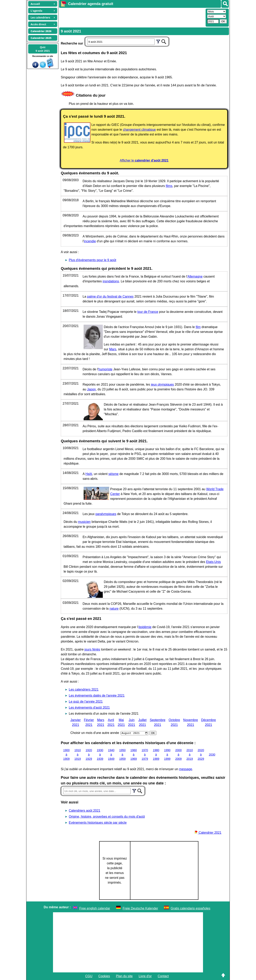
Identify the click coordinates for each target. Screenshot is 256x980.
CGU (89, 976)
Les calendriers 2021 (84, 690)
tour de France (148, 312)
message (185, 769)
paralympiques (106, 514)
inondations (111, 281)
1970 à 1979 (145, 754)
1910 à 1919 (78, 754)
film (198, 327)
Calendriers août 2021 (84, 811)
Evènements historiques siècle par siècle (98, 823)
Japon (91, 389)
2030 (212, 755)
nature (114, 609)
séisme (113, 474)
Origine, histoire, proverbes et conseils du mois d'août (107, 817)
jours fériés (92, 649)
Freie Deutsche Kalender (140, 908)
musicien (84, 522)
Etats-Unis (213, 562)
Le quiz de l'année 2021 (86, 702)
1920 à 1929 (89, 754)
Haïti (89, 474)
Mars (113, 349)
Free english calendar (95, 908)
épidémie (145, 627)
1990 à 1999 (167, 754)
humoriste (105, 369)
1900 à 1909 (66, 754)
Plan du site (124, 976)
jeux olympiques (162, 384)
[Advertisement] (132, 17)
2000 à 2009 (178, 754)
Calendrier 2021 (208, 833)
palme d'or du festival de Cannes (110, 297)
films (169, 186)
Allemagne (195, 276)
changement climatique (139, 130)
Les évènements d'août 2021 (89, 708)
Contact (163, 976)
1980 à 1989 (156, 754)
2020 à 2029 (201, 754)
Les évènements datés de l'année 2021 (97, 696)
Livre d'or (145, 976)
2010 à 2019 (190, 754)
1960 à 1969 (134, 754)
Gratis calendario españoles (190, 908)
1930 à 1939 (100, 754)
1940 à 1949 (111, 754)
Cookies (104, 976)
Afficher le (144, 160)
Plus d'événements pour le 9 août (92, 260)
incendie (90, 241)
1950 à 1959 (122, 754)
